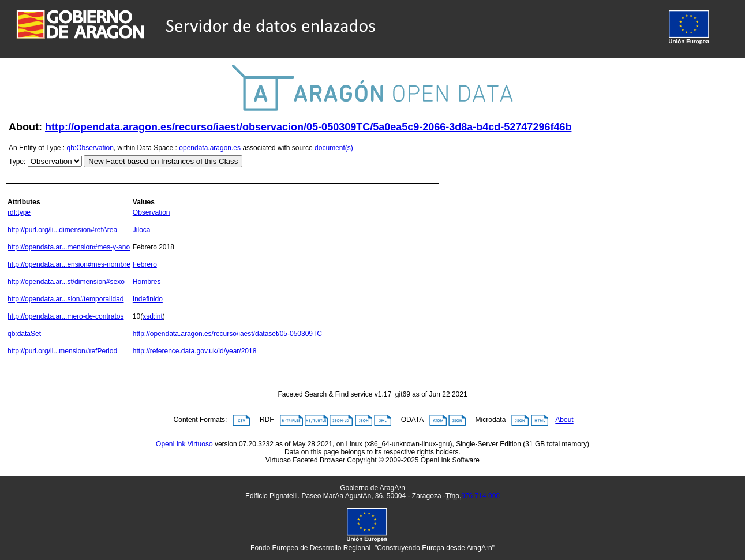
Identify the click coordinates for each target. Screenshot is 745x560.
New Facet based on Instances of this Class (163, 161)
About (564, 420)
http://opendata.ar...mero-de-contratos (65, 316)
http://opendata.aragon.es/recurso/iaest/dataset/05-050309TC (227, 334)
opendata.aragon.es (210, 148)
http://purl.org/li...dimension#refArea (62, 230)
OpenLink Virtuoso (184, 444)
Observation (151, 212)
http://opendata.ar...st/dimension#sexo (66, 282)
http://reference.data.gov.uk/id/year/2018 (195, 351)
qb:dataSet (24, 334)
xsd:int (153, 316)
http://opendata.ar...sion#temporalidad (65, 299)
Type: (17, 162)
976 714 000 (480, 496)
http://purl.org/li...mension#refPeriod (62, 351)
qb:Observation (90, 148)
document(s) (334, 148)
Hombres (147, 282)
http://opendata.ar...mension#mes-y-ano (69, 247)
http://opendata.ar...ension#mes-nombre (69, 264)
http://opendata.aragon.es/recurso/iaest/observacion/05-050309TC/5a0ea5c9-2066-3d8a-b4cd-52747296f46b (308, 127)
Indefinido (148, 299)
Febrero (145, 264)
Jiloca (142, 230)
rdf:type (19, 212)
